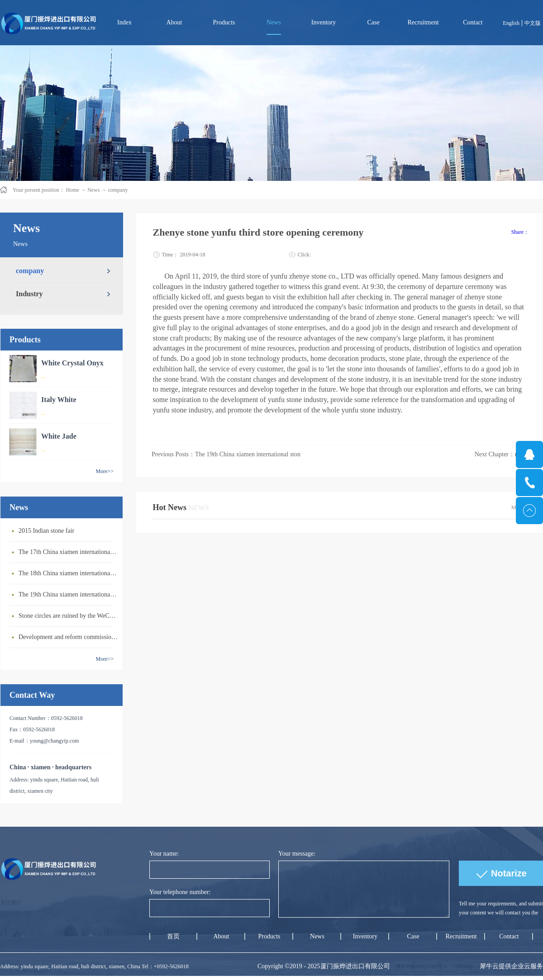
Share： (520, 232)
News (93, 190)
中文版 (533, 23)
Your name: (164, 854)
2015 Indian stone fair (46, 531)
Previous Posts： (226, 454)
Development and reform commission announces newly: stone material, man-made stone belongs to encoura (68, 637)
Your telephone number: (180, 892)
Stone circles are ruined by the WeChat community (68, 616)
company (118, 190)
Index (124, 22)
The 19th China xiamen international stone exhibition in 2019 (68, 594)
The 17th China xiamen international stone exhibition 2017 (68, 552)
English (511, 23)
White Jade (59, 436)
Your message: (297, 854)
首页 (173, 936)
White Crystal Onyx (72, 363)
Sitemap (463, 966)
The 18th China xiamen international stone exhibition (68, 573)
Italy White (59, 400)
